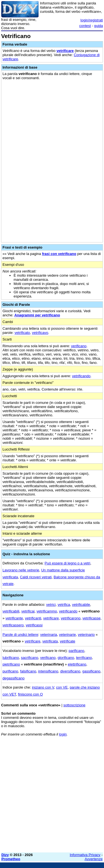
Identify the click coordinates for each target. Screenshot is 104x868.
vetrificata (50, 641)
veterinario (86, 635)
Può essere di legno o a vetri (68, 563)
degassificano (14, 678)
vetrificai (28, 611)
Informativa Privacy (85, 855)
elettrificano (77, 664)
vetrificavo (40, 333)
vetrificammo (47, 611)
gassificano (91, 671)
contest (85, 26)
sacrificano (30, 658)
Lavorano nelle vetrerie (21, 570)
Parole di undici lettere (20, 635)
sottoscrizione (74, 705)
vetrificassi (34, 625)
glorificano (66, 658)
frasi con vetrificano (59, 254)
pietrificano (11, 664)
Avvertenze (94, 859)
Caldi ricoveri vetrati (36, 577)
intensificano (48, 671)
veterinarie (68, 635)
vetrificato (22, 333)
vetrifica (64, 605)
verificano (79, 346)
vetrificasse (91, 618)
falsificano (28, 671)
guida (98, 26)
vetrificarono (71, 618)
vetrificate (68, 641)
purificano (10, 671)
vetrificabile (81, 605)
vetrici (51, 605)
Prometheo (11, 859)
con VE (62, 687)
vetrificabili (11, 611)
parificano (76, 651)
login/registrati (92, 20)
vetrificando (81, 376)
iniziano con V (43, 687)
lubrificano (11, 658)
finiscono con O (31, 694)
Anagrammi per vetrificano (37, 315)
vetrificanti (33, 618)
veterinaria (49, 635)
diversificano (70, 671)
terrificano (84, 658)
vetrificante (14, 618)
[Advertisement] (52, 796)
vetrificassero (13, 625)
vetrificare (65, 51)
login (63, 734)
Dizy (5, 855)
